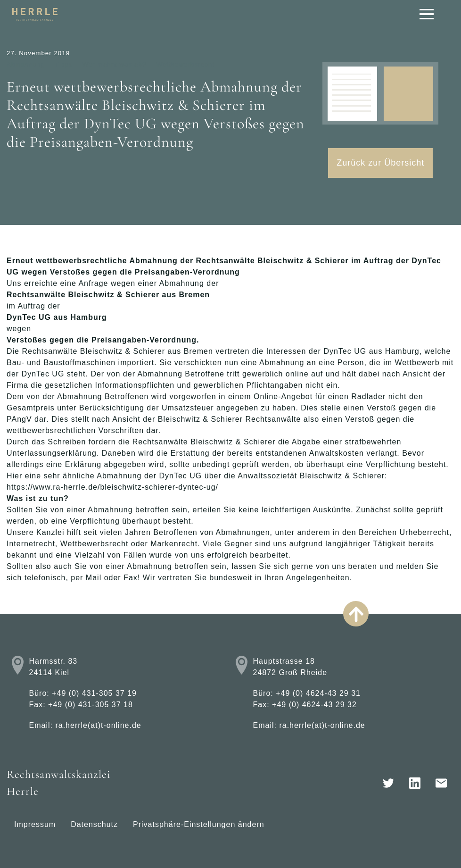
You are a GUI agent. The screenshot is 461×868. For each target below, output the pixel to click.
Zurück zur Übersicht (380, 163)
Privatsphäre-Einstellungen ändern (198, 824)
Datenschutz (94, 824)
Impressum (35, 824)
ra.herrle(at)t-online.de (98, 725)
